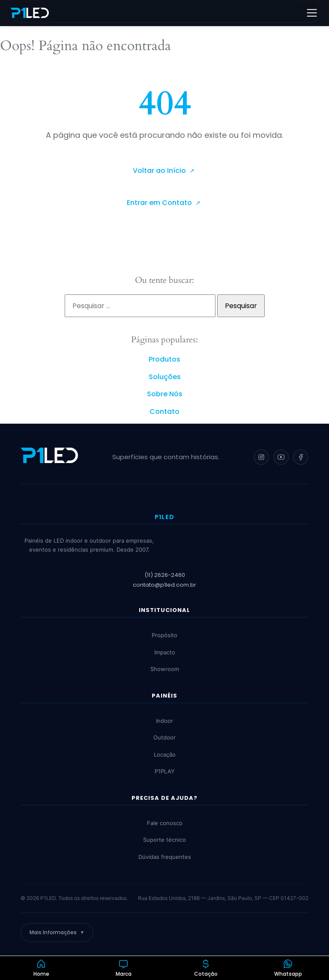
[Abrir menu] (312, 13)
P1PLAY (165, 772)
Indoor (164, 721)
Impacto (165, 652)
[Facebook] (301, 457)
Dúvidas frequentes (165, 857)
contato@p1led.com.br (164, 585)
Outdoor (164, 738)
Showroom (165, 669)
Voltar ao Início (160, 171)
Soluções (165, 377)
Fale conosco (165, 823)
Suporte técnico (164, 840)
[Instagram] (261, 457)
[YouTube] (281, 457)
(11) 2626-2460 (165, 575)
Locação (165, 754)
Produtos (164, 359)
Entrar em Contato (160, 203)
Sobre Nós (165, 394)
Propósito (164, 636)
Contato (164, 411)
